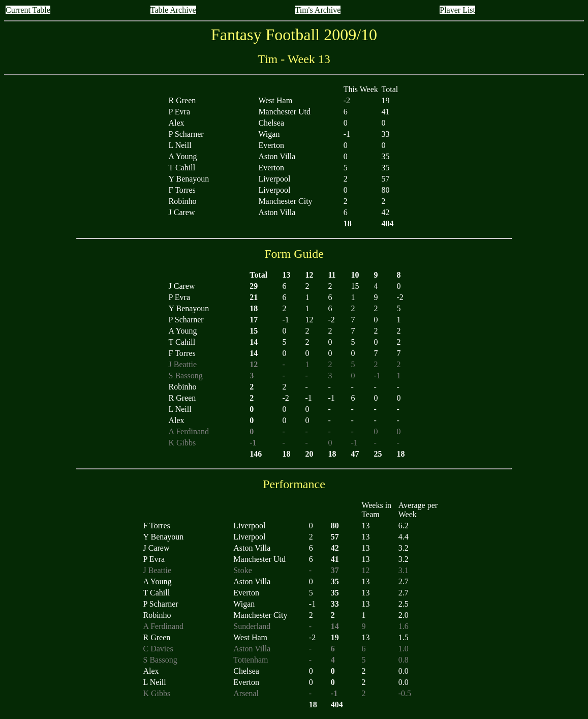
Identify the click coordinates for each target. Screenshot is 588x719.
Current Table (28, 10)
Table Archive (173, 10)
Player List (457, 10)
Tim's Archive (318, 10)
